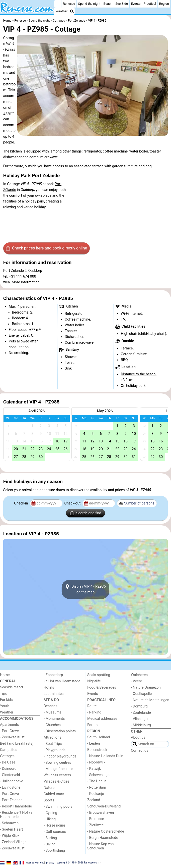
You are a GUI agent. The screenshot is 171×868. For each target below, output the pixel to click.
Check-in (21, 503)
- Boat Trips (53, 744)
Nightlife (94, 681)
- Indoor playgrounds (60, 756)
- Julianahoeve (12, 781)
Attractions (52, 737)
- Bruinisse (96, 819)
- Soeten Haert (11, 829)
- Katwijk (94, 769)
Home (5, 675)
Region (164, 4)
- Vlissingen (140, 719)
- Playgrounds (55, 750)
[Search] (72, 11)
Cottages (7, 756)
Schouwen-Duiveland (104, 806)
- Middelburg (141, 725)
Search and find (85, 513)
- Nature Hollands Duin (105, 756)
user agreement (35, 862)
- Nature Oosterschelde (106, 831)
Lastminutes (54, 694)
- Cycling (50, 813)
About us (138, 737)
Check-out (73, 503)
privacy (50, 862)
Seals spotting (99, 675)
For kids (6, 700)
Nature (49, 788)
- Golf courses (55, 832)
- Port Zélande (11, 800)
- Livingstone (10, 787)
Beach (108, 4)
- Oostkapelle (141, 694)
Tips (4, 694)
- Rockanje (96, 794)
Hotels (49, 687)
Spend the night (89, 4)
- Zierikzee (95, 825)
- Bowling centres (57, 763)
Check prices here (46, 248)
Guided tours (54, 794)
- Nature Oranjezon (146, 687)
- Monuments (54, 719)
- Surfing (50, 838)
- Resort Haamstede (16, 806)
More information (26, 282)
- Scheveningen (99, 775)
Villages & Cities (57, 781)
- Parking (94, 712)
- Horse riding (54, 825)
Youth (5, 706)
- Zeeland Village (13, 842)
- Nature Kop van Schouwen (101, 846)
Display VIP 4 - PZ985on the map (85, 589)
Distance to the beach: (139, 374)
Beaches (51, 706)
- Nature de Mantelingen (150, 700)
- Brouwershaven (101, 813)
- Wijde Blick (10, 836)
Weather (62, 11)
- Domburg (139, 706)
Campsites (9, 750)
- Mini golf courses (58, 769)
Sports (49, 800)
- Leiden (94, 744)
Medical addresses (102, 719)
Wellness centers (57, 775)
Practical (150, 4)
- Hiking (50, 819)
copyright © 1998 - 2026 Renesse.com (78, 862)
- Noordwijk (96, 762)
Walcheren (139, 675)
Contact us (140, 751)
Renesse (69, 4)
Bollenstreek (97, 750)
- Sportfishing (54, 851)
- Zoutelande (141, 713)
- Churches (52, 725)
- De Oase (8, 762)
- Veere (136, 681)
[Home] (58, 4)
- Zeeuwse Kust (12, 737)
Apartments (10, 725)
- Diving (50, 844)
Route (92, 706)
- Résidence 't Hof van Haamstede (17, 815)
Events (136, 4)
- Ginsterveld (10, 775)
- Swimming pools (58, 807)
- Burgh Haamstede (103, 838)
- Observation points (60, 731)
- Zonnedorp (53, 675)
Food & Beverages (102, 687)
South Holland (99, 737)
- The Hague (97, 781)
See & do (122, 4)
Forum (92, 725)
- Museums (53, 712)
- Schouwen (9, 823)
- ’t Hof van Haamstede (62, 681)
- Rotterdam (97, 787)
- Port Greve (9, 731)
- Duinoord (8, 769)
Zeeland (94, 800)
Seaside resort (12, 687)
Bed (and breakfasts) (17, 744)
